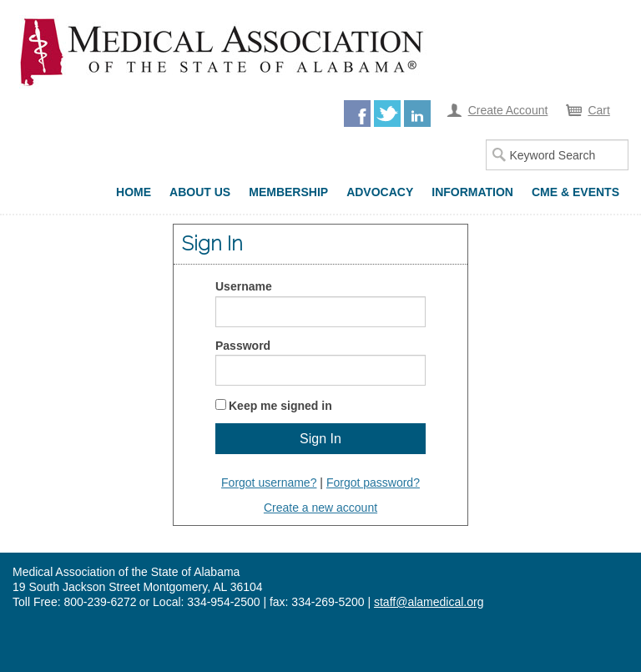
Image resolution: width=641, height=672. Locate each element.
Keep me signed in (280, 406)
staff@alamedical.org (429, 602)
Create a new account (320, 508)
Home (134, 192)
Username (244, 286)
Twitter (387, 114)
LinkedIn (417, 114)
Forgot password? (373, 483)
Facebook (357, 114)
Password (243, 346)
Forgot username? (269, 483)
